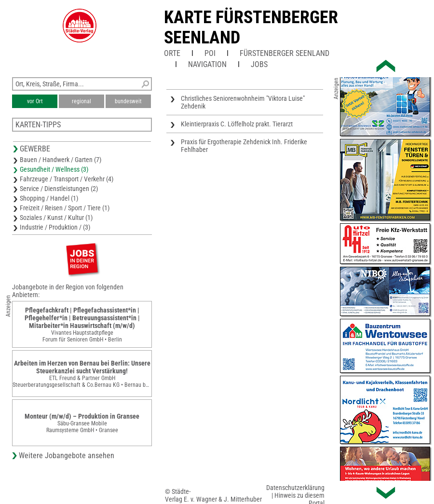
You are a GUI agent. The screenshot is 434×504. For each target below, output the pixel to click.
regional (81, 101)
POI (210, 53)
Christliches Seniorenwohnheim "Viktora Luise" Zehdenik (243, 102)
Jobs (259, 64)
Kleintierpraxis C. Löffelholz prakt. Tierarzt (237, 124)
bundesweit (128, 101)
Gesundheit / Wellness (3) (54, 169)
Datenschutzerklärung (295, 488)
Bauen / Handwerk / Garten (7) (61, 160)
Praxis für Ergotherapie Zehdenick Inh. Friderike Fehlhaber (244, 146)
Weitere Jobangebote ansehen (67, 456)
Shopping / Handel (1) (49, 198)
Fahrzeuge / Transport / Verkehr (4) (67, 179)
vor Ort (35, 101)
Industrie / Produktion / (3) (55, 227)
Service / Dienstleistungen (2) (59, 189)
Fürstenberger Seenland (285, 53)
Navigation (207, 64)
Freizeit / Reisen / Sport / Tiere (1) (65, 208)
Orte (172, 53)
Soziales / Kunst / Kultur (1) (56, 218)
